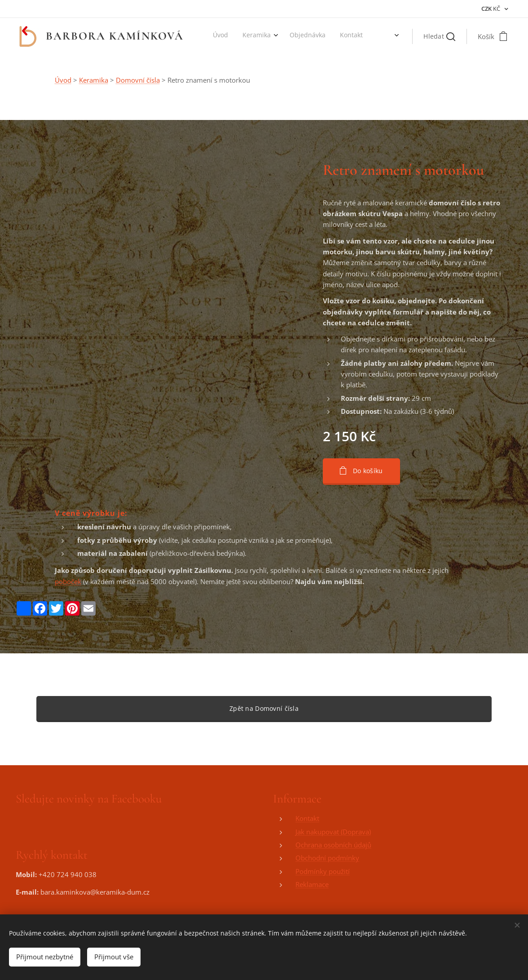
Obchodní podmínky (327, 858)
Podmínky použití (323, 871)
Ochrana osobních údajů (333, 845)
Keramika (94, 80)
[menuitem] (250, 36)
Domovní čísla (138, 80)
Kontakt (307, 818)
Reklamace (312, 884)
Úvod (63, 80)
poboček (68, 581)
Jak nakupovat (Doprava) (333, 831)
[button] (439, 36)
